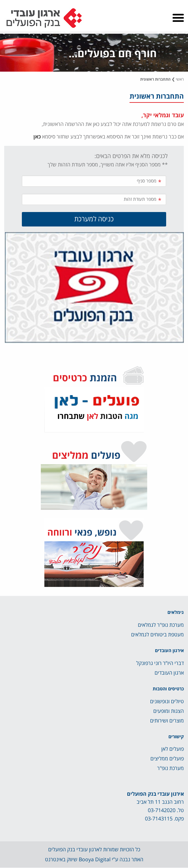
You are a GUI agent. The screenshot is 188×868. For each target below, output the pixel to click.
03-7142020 (162, 810)
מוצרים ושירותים (167, 721)
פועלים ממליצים (167, 759)
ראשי (180, 80)
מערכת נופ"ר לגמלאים (161, 625)
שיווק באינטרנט (61, 860)
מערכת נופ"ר (170, 768)
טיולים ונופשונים (167, 702)
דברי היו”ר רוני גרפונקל (160, 663)
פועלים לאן (173, 749)
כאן (37, 137)
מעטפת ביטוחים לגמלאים (157, 635)
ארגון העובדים (169, 673)
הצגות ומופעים (169, 711)
